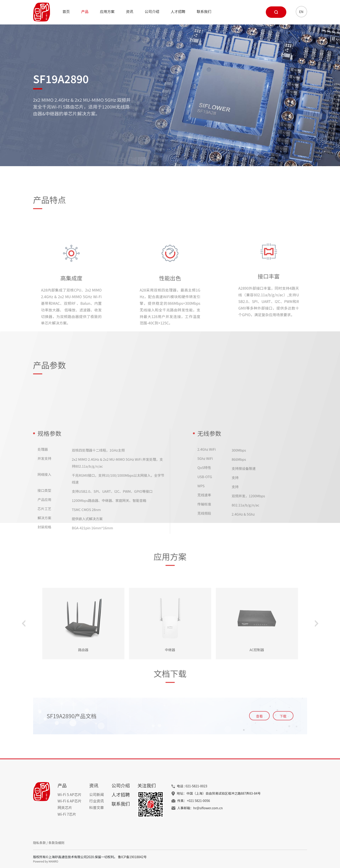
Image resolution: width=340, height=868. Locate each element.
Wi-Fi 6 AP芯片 (70, 801)
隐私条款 (40, 843)
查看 (259, 737)
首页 (66, 11)
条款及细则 (56, 843)
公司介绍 (152, 11)
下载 (283, 737)
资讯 (130, 11)
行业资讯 (97, 801)
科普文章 (97, 807)
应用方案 (107, 11)
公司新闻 (97, 794)
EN (301, 12)
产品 (85, 11)
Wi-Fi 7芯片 (67, 814)
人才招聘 (178, 11)
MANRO (53, 861)
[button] (24, 665)
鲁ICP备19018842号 (132, 857)
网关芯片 (65, 807)
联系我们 (204, 11)
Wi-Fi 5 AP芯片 (70, 794)
